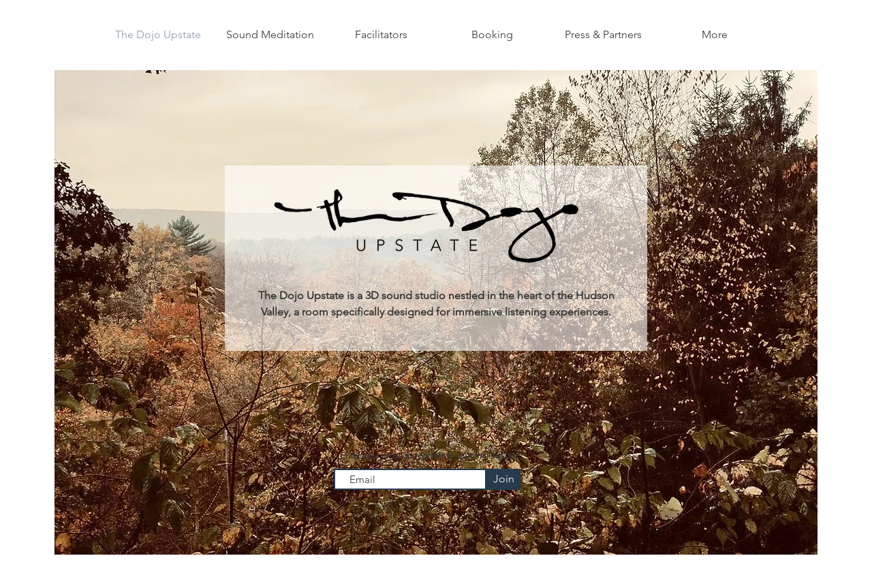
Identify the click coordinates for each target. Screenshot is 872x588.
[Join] (503, 479)
